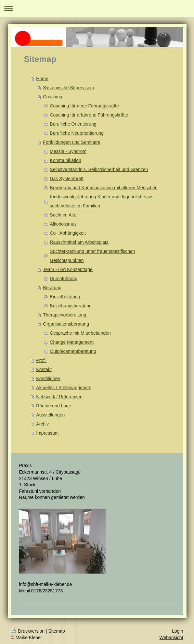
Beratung (52, 288)
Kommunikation (65, 160)
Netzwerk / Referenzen (59, 397)
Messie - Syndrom (68, 151)
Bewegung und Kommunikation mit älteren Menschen (104, 188)
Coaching (52, 97)
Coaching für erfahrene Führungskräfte (89, 115)
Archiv (42, 424)
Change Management (72, 342)
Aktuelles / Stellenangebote (64, 388)
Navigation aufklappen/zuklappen (97, 9)
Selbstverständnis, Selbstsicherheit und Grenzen (99, 169)
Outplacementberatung (73, 351)
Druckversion (28, 631)
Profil (41, 360)
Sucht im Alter (64, 215)
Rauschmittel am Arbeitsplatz (79, 242)
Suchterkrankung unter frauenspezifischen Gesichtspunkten (92, 256)
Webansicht (171, 638)
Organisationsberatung (66, 324)
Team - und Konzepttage (68, 269)
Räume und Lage (53, 406)
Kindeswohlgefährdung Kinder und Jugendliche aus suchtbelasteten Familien (102, 201)
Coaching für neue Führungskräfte (84, 106)
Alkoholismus (63, 224)
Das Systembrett (66, 179)
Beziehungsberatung (71, 306)
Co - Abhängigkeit (68, 233)
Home (42, 79)
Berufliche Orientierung (73, 124)
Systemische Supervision (68, 88)
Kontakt (44, 369)
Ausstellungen (50, 415)
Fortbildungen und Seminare (72, 142)
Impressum (47, 433)
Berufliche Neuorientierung (77, 133)
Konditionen (48, 378)
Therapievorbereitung (65, 315)
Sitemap (57, 631)
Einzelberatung (65, 297)
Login (177, 631)
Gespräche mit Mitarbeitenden (80, 333)
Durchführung (64, 279)
